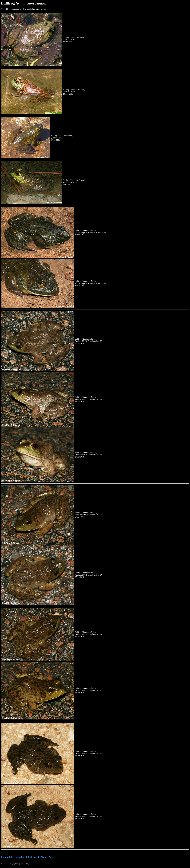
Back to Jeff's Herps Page (13, 857)
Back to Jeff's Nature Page (40, 857)
